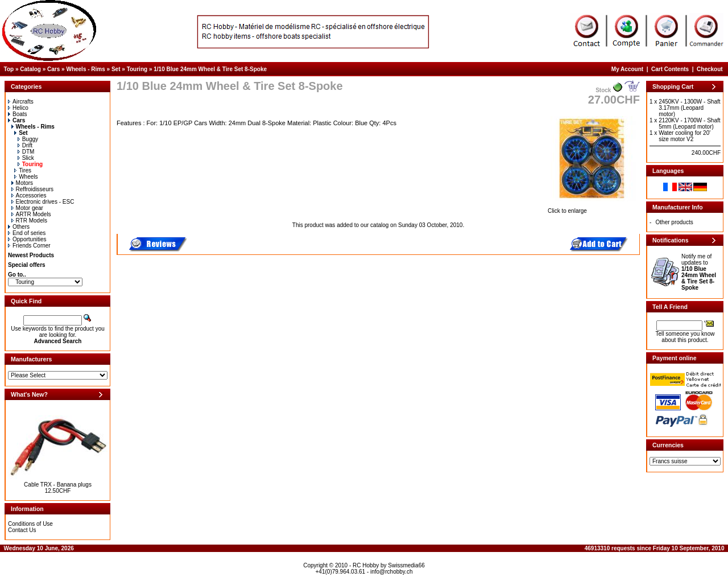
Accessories (29, 195)
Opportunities (27, 239)
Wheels (26, 177)
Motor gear (27, 208)
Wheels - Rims (85, 69)
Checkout (710, 69)
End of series (27, 233)
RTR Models (29, 221)
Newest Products (31, 255)
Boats (18, 114)
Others (19, 227)
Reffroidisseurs (33, 189)
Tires (23, 170)
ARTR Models (31, 214)
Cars (53, 69)
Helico (18, 108)
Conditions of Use (30, 524)
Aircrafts (21, 102)
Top (9, 69)
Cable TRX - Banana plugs (58, 485)
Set (116, 69)
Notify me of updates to (699, 272)
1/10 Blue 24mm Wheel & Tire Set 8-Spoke (210, 69)
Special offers (27, 265)
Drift (25, 145)
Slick (26, 158)
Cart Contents (670, 69)
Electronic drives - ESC (43, 202)
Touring (137, 69)
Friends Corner (29, 246)
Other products (675, 222)
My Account (627, 69)
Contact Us (22, 530)
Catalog (30, 69)
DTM (26, 152)
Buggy (28, 139)
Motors (22, 183)
